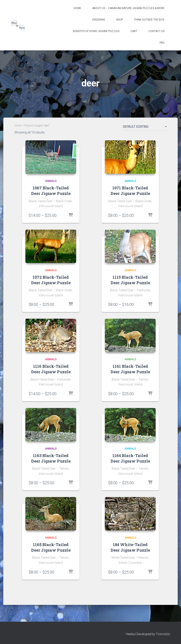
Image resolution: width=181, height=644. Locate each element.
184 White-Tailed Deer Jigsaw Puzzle (130, 547)
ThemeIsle (163, 634)
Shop (120, 20)
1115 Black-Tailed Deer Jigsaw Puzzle (130, 280)
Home (77, 8)
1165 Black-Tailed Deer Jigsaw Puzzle (51, 547)
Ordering (99, 20)
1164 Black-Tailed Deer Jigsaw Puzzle (130, 458)
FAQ (162, 43)
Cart (134, 31)
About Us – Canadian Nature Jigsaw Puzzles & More (128, 8)
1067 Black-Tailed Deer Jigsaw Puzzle (51, 191)
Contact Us (156, 31)
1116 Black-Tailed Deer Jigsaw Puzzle (51, 369)
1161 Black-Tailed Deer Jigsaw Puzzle (130, 369)
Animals (51, 181)
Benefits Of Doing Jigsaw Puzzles (96, 31)
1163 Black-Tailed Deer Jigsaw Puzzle (51, 458)
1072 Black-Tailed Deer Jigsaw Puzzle (51, 280)
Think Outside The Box (149, 20)
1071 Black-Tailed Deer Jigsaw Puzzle (130, 191)
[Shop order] (145, 128)
